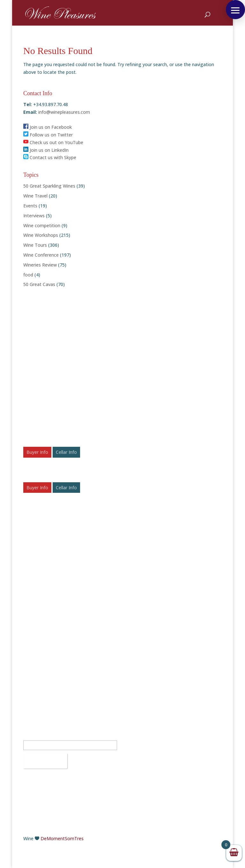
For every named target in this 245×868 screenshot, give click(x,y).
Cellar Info (66, 452)
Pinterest (140, 678)
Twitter (138, 655)
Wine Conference (41, 255)
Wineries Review (40, 265)
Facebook (141, 648)
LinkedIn (139, 671)
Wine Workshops (41, 235)
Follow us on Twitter (48, 135)
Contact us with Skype (50, 157)
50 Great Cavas (39, 284)
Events (30, 206)
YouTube (140, 686)
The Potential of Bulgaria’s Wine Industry (66, 602)
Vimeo (137, 693)
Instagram (142, 663)
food (28, 275)
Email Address (40, 737)
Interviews (34, 216)
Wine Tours (35, 245)
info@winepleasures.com (63, 112)
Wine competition (42, 225)
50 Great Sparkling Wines (49, 186)
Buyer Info (37, 452)
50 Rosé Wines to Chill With (52, 592)
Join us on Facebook (48, 127)
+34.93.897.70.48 (51, 648)
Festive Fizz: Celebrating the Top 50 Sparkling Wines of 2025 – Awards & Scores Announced (68, 558)
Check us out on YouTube (53, 142)
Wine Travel (35, 196)
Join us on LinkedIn (46, 150)
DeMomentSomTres (62, 838)
